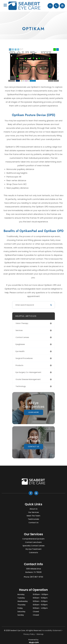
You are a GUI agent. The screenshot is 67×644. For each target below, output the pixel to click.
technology (21, 386)
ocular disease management (28, 379)
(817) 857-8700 (36, 577)
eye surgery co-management (28, 372)
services (19, 330)
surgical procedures (24, 358)
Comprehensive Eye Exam (33, 539)
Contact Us (33, 447)
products (19, 365)
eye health (20, 351)
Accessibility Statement (52, 630)
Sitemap (40, 634)
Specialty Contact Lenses (33, 546)
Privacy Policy (29, 634)
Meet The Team (33, 516)
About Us (33, 509)
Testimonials (33, 519)
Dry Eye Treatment (33, 549)
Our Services (33, 512)
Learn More (34, 412)
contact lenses (22, 337)
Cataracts (33, 553)
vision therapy (22, 323)
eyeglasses (20, 344)
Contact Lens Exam (33, 542)
